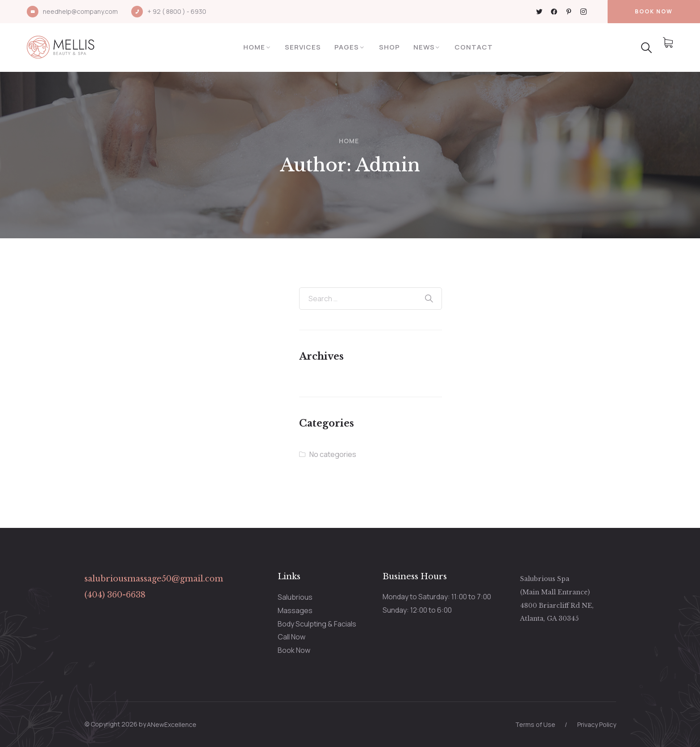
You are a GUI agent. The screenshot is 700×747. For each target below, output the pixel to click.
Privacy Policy (597, 724)
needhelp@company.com (80, 11)
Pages (347, 47)
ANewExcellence (172, 724)
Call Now (292, 637)
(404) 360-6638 (115, 595)
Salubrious (295, 597)
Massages (295, 610)
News (424, 47)
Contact (474, 47)
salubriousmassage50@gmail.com (154, 579)
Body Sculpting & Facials (317, 624)
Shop (390, 47)
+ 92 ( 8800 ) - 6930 (177, 11)
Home (254, 47)
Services (303, 47)
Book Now (294, 650)
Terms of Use (535, 724)
